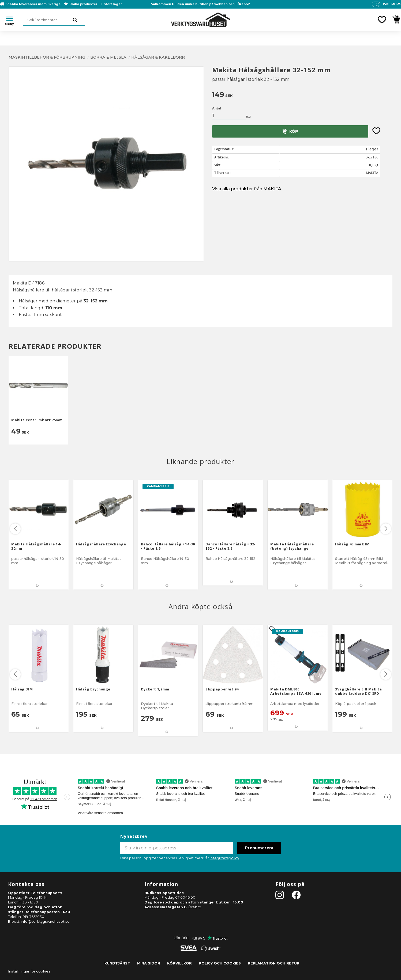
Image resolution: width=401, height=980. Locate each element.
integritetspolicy (224, 858)
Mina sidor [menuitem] (149, 963)
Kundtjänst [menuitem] (117, 963)
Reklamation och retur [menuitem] (274, 963)
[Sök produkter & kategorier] (54, 20)
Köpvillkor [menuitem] (179, 963)
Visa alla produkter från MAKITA (247, 189)
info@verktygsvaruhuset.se (45, 922)
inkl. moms (392, 4)
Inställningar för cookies (29, 971)
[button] (382, 20)
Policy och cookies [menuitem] (220, 963)
